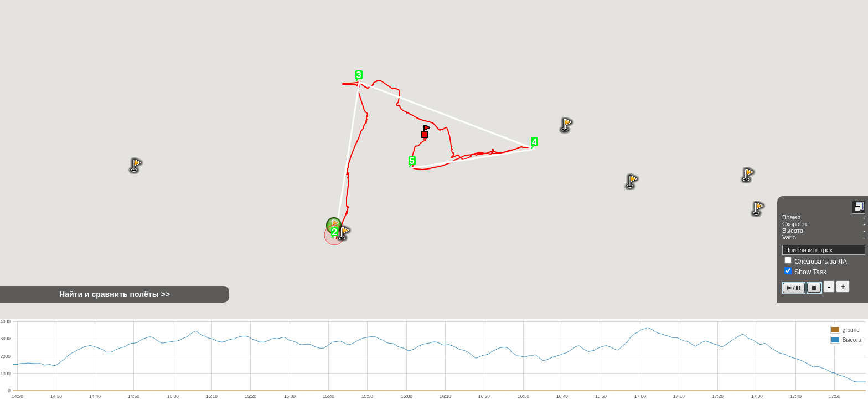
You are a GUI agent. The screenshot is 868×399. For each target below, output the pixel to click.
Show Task (810, 272)
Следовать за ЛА (821, 262)
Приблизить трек (809, 250)
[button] (425, 131)
